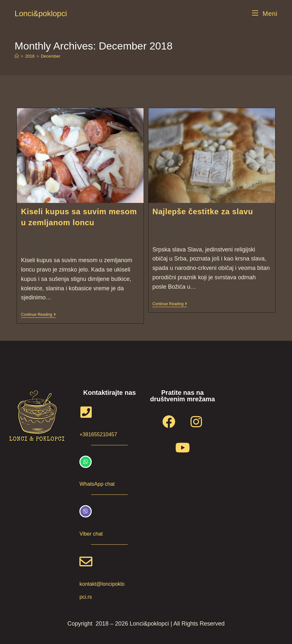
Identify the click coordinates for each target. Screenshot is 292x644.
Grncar (35, 235)
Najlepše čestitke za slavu (203, 211)
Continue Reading (38, 315)
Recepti (117, 235)
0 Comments (41, 243)
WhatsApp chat (97, 484)
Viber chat (91, 534)
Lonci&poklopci (41, 13)
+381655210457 (98, 434)
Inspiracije (248, 224)
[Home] (17, 56)
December (51, 56)
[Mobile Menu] (265, 14)
